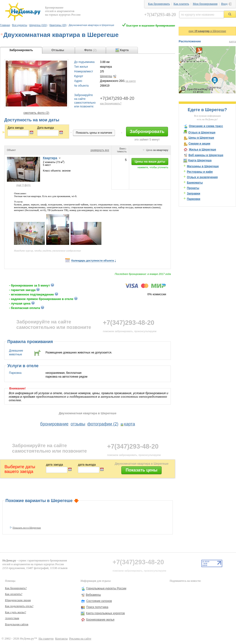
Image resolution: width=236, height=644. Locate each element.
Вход (224, 4)
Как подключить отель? (19, 606)
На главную (46, 639)
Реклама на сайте (80, 639)
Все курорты (20, 25)
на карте (130, 81)
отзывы (78, 424)
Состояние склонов (99, 601)
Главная (5, 25)
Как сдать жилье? (16, 612)
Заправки (194, 194)
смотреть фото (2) (36, 113)
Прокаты (193, 188)
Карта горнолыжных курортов (105, 613)
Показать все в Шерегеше (27, 528)
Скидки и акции (199, 144)
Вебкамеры (93, 595)
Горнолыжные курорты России (106, 588)
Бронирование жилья (100, 620)
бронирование (54, 424)
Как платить (181, 4)
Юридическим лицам (18, 600)
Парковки (194, 199)
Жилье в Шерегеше (202, 150)
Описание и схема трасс (206, 126)
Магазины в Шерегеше (203, 166)
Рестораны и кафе (200, 172)
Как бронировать (159, 4)
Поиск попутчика (97, 607)
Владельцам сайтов (17, 624)
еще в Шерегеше (207, 31)
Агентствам (12, 618)
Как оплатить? (14, 594)
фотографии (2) (103, 424)
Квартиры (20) (58, 25)
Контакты (61, 639)
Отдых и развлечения (202, 177)
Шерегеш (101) (38, 25)
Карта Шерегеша (200, 160)
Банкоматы (195, 183)
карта (130, 424)
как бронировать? (111, 103)
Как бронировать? (16, 588)
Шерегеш (106, 76)
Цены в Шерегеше (201, 138)
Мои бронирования (205, 4)
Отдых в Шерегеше (202, 132)
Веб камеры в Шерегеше (206, 155)
